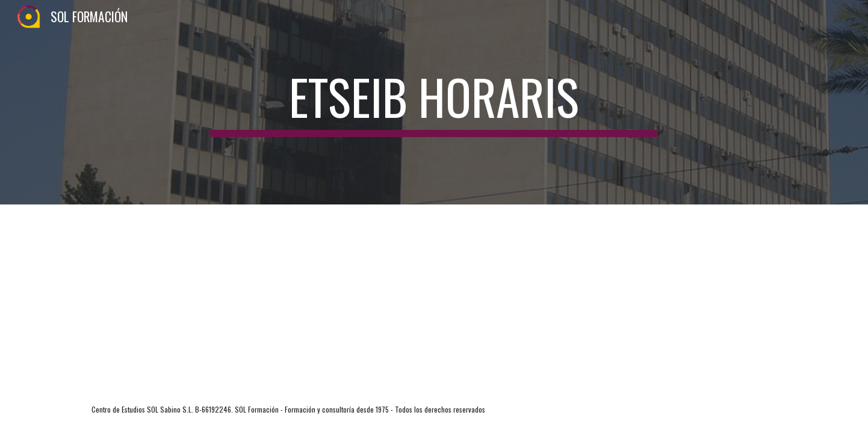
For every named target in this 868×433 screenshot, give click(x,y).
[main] (434, 102)
